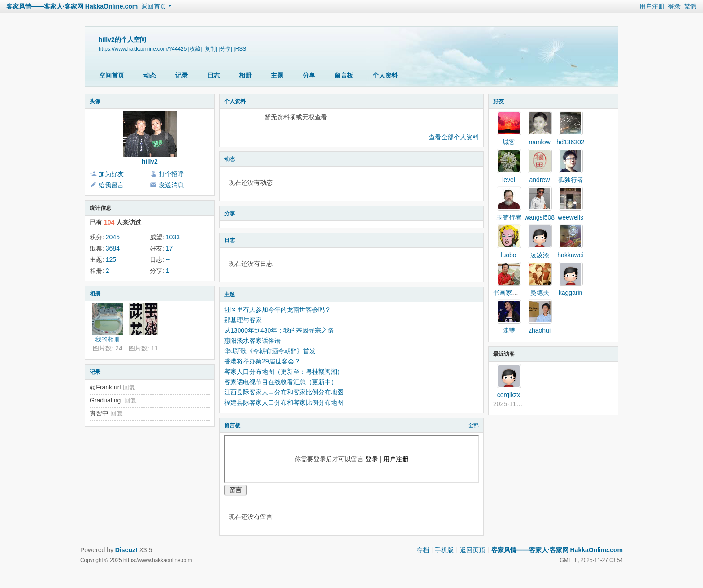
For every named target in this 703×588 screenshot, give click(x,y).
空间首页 (112, 75)
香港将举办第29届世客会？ (262, 361)
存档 (423, 550)
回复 (129, 387)
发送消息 (171, 185)
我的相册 (108, 339)
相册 (245, 75)
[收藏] (195, 49)
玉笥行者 (509, 217)
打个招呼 (171, 174)
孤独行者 (571, 180)
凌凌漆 (540, 255)
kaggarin (571, 293)
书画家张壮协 (512, 293)
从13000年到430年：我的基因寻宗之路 (279, 330)
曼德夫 (540, 293)
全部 (473, 425)
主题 (277, 75)
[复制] (210, 49)
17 (169, 248)
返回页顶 (473, 550)
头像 (95, 101)
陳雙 (509, 330)
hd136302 (570, 142)
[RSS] (241, 49)
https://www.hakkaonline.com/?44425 (143, 49)
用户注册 (652, 6)
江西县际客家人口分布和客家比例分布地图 (284, 392)
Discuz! (126, 550)
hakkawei (570, 255)
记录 (182, 75)
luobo (508, 255)
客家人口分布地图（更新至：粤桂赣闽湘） (284, 372)
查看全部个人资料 (454, 137)
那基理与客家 (243, 320)
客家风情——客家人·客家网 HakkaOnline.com (72, 6)
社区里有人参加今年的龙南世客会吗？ (278, 310)
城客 (509, 142)
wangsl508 (540, 217)
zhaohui (540, 330)
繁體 (690, 6)
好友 (499, 101)
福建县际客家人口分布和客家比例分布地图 (284, 402)
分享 (309, 75)
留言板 (344, 75)
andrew (540, 180)
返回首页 (154, 6)
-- (168, 259)
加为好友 (111, 174)
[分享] (225, 49)
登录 (674, 6)
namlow (539, 142)
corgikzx (509, 395)
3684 (113, 248)
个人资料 (385, 75)
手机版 (444, 550)
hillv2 (150, 161)
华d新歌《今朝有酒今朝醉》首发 (270, 351)
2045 (113, 237)
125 (111, 259)
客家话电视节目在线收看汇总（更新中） (281, 382)
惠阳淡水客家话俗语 (252, 341)
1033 (173, 237)
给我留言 (111, 185)
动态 (150, 75)
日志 (213, 75)
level (509, 180)
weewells (571, 217)
